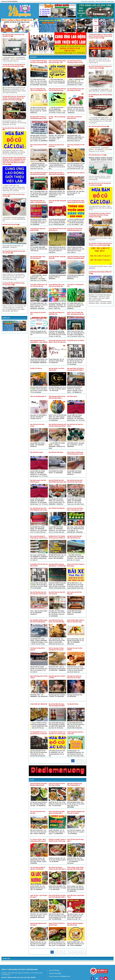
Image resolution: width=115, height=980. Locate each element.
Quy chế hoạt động (55, 973)
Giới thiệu (91, 1)
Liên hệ (97, 1)
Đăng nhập (110, 1)
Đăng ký (103, 1)
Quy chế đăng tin (54, 970)
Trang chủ (84, 1)
